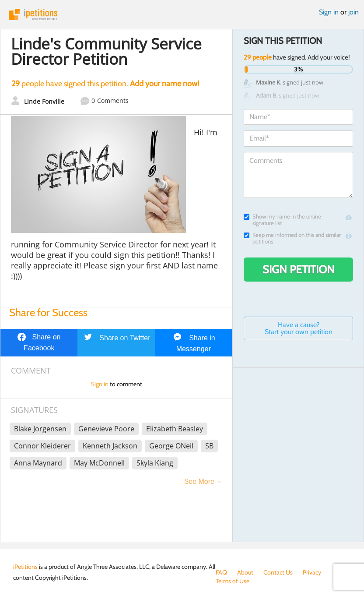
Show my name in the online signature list (282, 220)
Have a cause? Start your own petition (299, 328)
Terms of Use (233, 581)
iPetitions (182, 14)
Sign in (329, 12)
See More (199, 481)
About (245, 572)
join (353, 12)
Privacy (312, 572)
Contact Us (278, 572)
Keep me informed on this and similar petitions (292, 238)
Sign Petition (299, 269)
